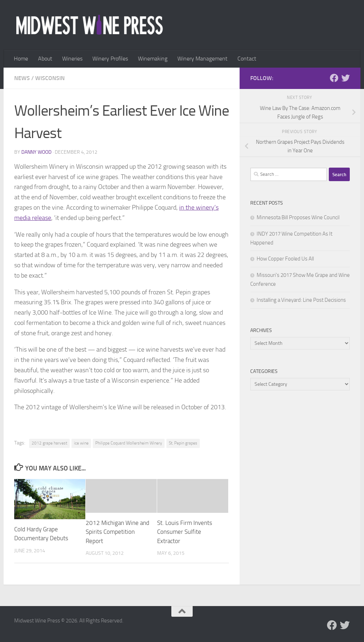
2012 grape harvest (49, 443)
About (45, 59)
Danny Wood (36, 152)
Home (21, 59)
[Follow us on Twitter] (346, 78)
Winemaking (153, 59)
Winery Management (202, 59)
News (22, 78)
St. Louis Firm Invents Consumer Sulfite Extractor (185, 532)
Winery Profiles (110, 59)
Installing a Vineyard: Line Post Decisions (301, 300)
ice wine (81, 443)
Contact (247, 59)
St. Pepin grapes (183, 443)
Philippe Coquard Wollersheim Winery (129, 443)
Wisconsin (50, 78)
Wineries (72, 59)
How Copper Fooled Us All (285, 259)
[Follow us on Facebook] (334, 78)
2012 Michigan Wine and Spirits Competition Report (117, 532)
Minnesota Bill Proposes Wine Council (298, 217)
